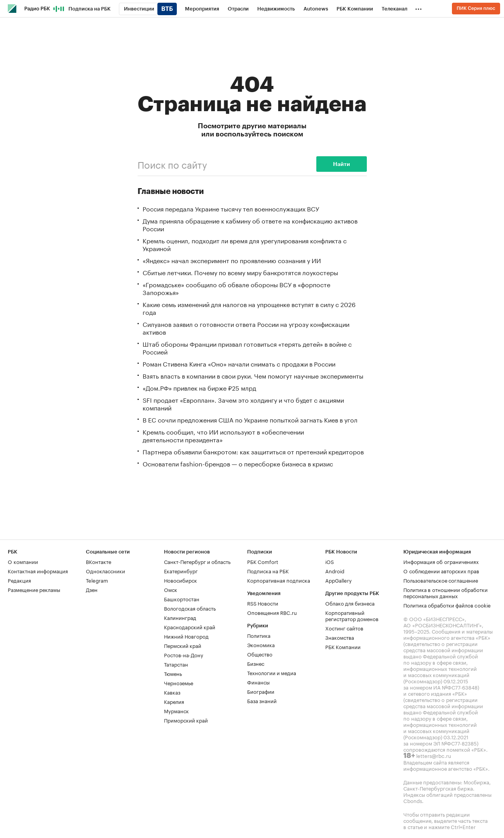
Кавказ (172, 692)
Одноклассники (106, 571)
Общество (260, 654)
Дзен (92, 589)
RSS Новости (263, 603)
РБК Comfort (263, 561)
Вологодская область (190, 608)
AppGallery (338, 580)
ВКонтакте (99, 561)
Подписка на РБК (268, 571)
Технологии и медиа (272, 672)
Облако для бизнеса (350, 603)
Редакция (19, 580)
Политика (259, 635)
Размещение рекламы (34, 589)
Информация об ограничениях (441, 561)
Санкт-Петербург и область (197, 561)
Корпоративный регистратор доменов (352, 615)
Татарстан (176, 664)
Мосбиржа (476, 782)
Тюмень (173, 673)
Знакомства (340, 637)
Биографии (261, 691)
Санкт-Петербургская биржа (438, 788)
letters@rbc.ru (434, 755)
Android (335, 571)
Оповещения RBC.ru (272, 612)
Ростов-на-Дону (184, 655)
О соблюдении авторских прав (441, 571)
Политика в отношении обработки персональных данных (446, 592)
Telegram (97, 580)
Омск (171, 589)
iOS (330, 561)
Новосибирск (180, 580)
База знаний (262, 700)
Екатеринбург (181, 571)
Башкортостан (182, 599)
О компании (23, 561)
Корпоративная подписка (279, 580)
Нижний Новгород (186, 636)
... (419, 7)
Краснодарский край (190, 627)
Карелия (174, 701)
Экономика (261, 644)
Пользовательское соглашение (441, 580)
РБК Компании (343, 646)
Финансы (258, 682)
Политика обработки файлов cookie (447, 605)
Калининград (180, 617)
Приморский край (186, 720)
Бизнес (256, 663)
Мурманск (176, 711)
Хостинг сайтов (344, 628)
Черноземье (179, 683)
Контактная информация (38, 571)
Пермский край (183, 645)
